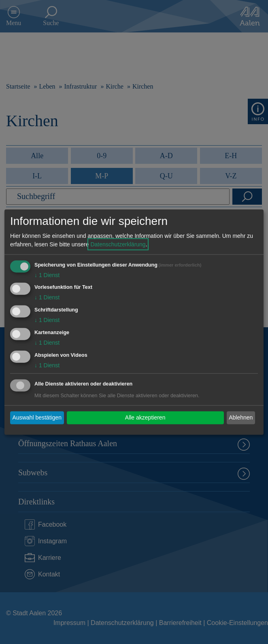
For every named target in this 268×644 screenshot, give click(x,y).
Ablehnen (241, 417)
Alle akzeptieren (145, 417)
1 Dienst (47, 275)
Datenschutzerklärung (118, 244)
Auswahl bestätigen (37, 417)
